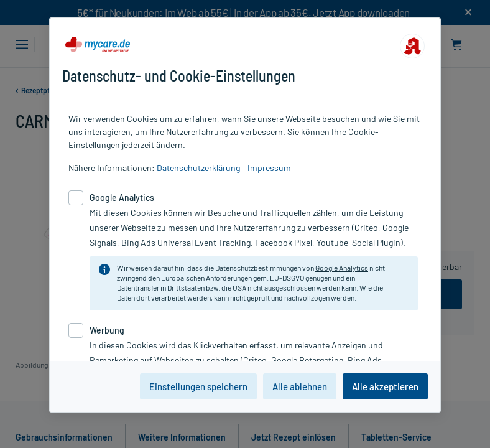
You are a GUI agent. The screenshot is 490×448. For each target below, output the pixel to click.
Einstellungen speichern (198, 386)
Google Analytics (342, 268)
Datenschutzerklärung (198, 168)
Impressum (269, 168)
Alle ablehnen (300, 386)
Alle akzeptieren (385, 386)
